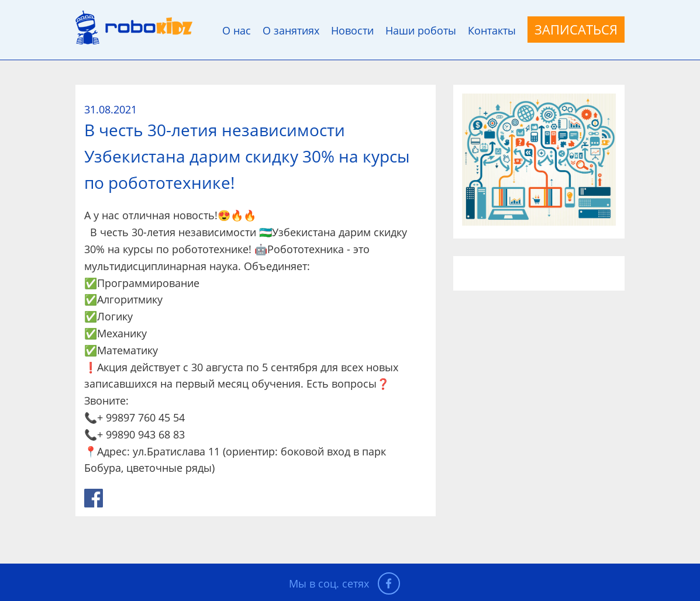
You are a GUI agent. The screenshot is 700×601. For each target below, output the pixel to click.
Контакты (492, 30)
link (94, 498)
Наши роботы (421, 30)
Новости (352, 30)
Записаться (576, 29)
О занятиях (291, 30)
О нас (237, 30)
